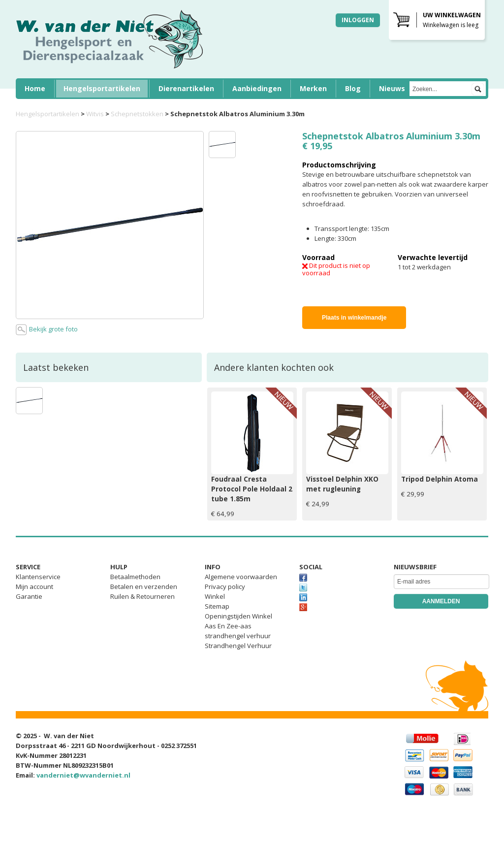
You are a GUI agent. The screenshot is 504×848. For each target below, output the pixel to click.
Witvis (95, 114)
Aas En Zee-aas (228, 626)
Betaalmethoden (135, 577)
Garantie (29, 596)
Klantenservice (38, 577)
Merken (313, 88)
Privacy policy (225, 587)
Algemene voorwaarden (241, 577)
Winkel (215, 596)
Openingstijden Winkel (238, 616)
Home (35, 88)
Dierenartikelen (186, 88)
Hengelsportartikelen (102, 88)
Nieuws (392, 88)
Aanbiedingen (257, 88)
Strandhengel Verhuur (238, 646)
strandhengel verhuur (238, 636)
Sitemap (217, 606)
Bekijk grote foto (47, 330)
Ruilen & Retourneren (142, 596)
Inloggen (358, 20)
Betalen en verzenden (144, 587)
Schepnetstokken (137, 114)
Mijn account (34, 587)
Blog (353, 88)
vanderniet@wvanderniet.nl (83, 775)
